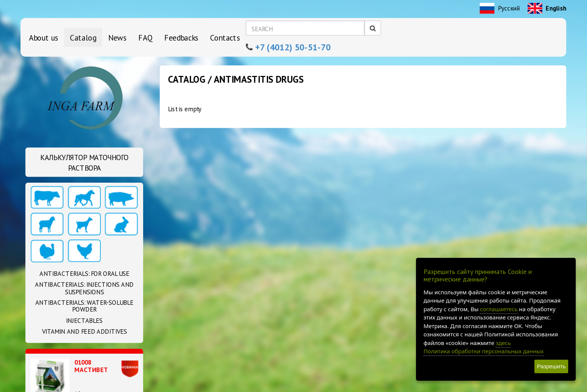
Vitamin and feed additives (85, 331)
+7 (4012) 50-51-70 (293, 47)
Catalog (83, 37)
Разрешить (551, 366)
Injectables (84, 321)
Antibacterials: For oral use (84, 274)
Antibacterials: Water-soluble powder (84, 306)
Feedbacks (181, 37)
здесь (503, 343)
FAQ (145, 37)
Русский (500, 9)
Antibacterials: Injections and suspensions (84, 288)
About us (44, 37)
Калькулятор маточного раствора (84, 163)
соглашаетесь (499, 309)
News (117, 37)
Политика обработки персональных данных (484, 351)
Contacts (225, 37)
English (547, 9)
